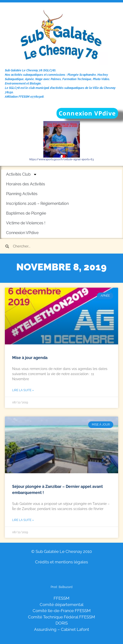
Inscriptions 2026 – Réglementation (37, 204)
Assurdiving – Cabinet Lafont (62, 629)
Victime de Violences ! (26, 223)
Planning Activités (22, 194)
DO (59, 623)
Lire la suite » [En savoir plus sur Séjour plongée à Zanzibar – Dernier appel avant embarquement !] (23, 520)
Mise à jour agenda (30, 358)
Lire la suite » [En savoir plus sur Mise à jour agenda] (23, 390)
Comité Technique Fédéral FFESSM (61, 617)
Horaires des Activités (26, 184)
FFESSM (61, 598)
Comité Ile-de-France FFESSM (62, 611)
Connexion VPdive (22, 233)
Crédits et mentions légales (61, 562)
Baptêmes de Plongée (26, 213)
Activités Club (22, 174)
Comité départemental (62, 605)
